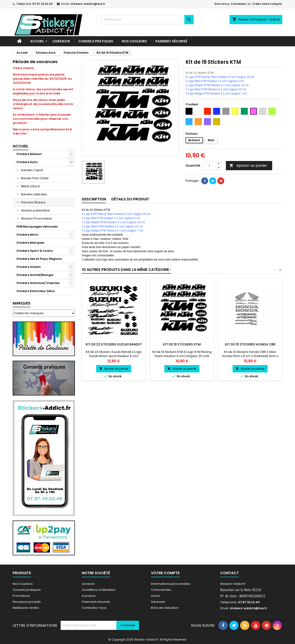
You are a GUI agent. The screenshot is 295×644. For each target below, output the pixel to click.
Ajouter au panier (248, 165)
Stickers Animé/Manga (35, 275)
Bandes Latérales (34, 194)
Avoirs (156, 596)
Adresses (158, 602)
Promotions (21, 596)
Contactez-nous (94, 608)
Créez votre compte (267, 4)
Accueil (37, 41)
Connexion (238, 4)
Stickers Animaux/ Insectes (38, 283)
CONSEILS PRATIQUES (96, 41)
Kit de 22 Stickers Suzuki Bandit (114, 344)
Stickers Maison (29, 154)
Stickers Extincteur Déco (36, 291)
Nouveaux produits (27, 602)
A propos (89, 596)
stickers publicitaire (35, 210)
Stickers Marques (30, 243)
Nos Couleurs (134, 41)
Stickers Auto (27, 162)
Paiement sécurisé (171, 41)
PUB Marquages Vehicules (37, 227)
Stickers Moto (27, 235)
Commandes (161, 590)
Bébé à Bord (30, 186)
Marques (22, 303)
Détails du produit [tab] (130, 199)
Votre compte (165, 573)
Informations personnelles (171, 584)
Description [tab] (94, 199)
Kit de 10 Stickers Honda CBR (250, 344)
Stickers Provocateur (37, 218)
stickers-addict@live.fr (88, 4)
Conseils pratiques (27, 590)
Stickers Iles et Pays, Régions (39, 259)
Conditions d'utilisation (99, 590)
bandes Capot (32, 170)
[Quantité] (209, 166)
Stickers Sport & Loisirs (35, 251)
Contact (229, 573)
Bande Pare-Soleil (35, 178)
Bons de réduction (165, 608)
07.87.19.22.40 (42, 4)
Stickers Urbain (29, 267)
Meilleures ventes (26, 608)
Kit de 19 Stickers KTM (182, 344)
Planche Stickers (33, 202)
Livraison (61, 41)
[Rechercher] (147, 20)
